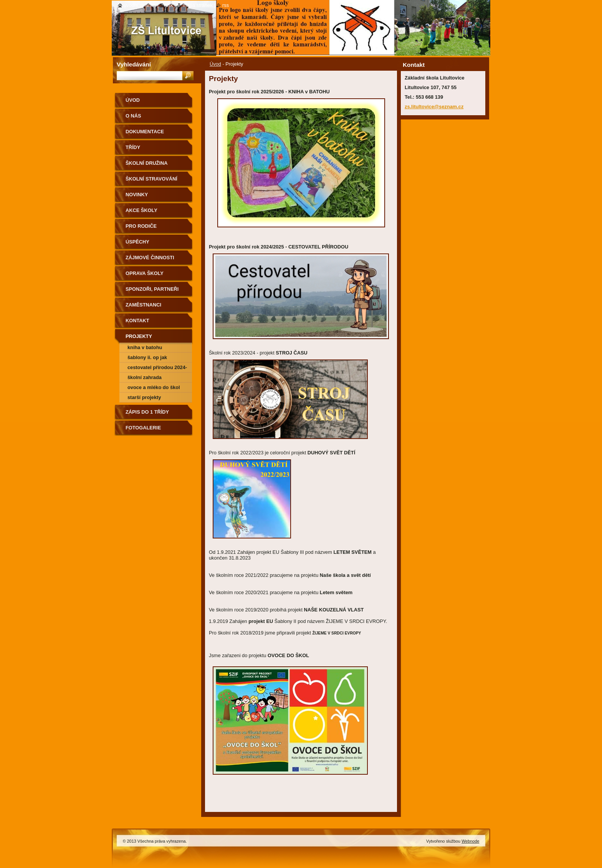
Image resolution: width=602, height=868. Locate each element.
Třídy (133, 147)
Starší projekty (144, 397)
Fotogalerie (143, 428)
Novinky (137, 195)
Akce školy (141, 210)
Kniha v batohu (145, 347)
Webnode (470, 841)
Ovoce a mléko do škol (154, 387)
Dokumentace (145, 132)
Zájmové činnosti (150, 258)
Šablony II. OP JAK (147, 357)
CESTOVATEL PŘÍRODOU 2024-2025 (157, 369)
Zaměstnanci (143, 305)
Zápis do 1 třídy (147, 412)
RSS (226, 5)
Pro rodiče (141, 226)
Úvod (215, 64)
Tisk (169, 5)
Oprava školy (145, 273)
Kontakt (137, 321)
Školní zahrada (145, 377)
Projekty (139, 336)
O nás (133, 116)
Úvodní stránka (140, 5)
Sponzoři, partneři (152, 289)
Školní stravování (151, 179)
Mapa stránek (198, 5)
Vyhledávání (134, 64)
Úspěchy (137, 242)
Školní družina (146, 163)
